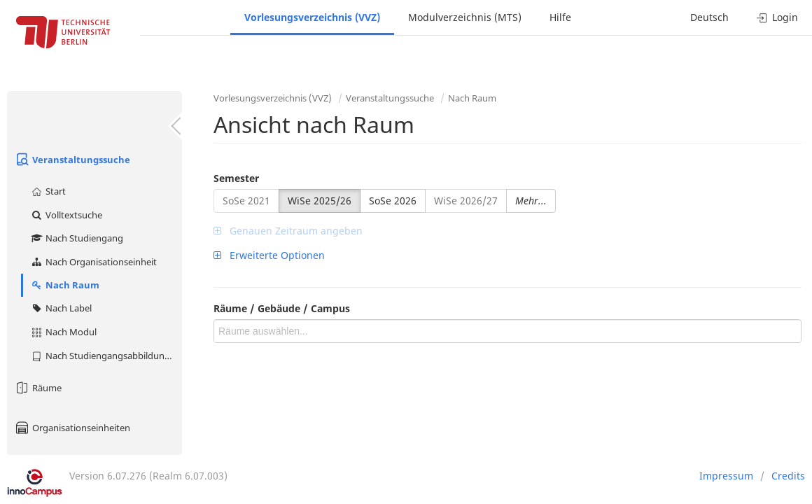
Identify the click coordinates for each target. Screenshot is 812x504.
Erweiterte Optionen (269, 255)
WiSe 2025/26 (320, 201)
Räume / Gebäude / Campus (282, 308)
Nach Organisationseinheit (93, 262)
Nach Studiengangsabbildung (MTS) (106, 356)
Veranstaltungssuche (72, 160)
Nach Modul (63, 332)
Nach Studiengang (77, 238)
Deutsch (709, 17)
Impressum (726, 476)
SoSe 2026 (393, 201)
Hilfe (560, 17)
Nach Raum (65, 285)
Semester (236, 178)
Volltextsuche (66, 215)
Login (777, 17)
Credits (788, 476)
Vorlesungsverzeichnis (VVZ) (312, 17)
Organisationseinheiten (72, 428)
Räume (38, 388)
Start (48, 191)
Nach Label (61, 308)
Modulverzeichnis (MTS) (465, 17)
